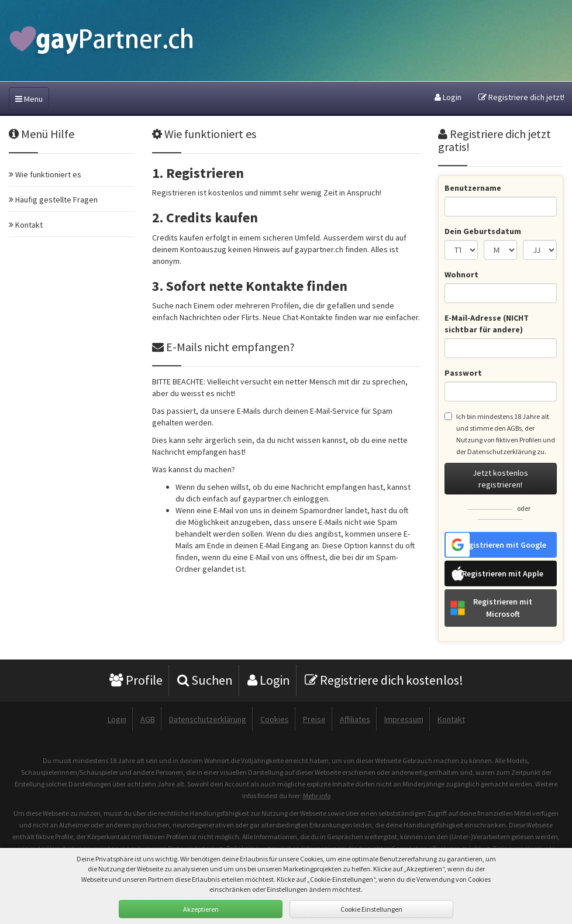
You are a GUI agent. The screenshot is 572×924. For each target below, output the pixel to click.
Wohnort (461, 274)
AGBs (514, 428)
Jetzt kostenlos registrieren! (500, 479)
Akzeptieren (201, 909)
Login (448, 97)
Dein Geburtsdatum (483, 231)
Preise (314, 719)
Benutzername (473, 188)
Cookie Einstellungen (371, 909)
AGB (148, 719)
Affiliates (355, 719)
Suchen (205, 680)
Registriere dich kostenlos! (384, 680)
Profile (136, 680)
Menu (29, 99)
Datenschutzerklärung (502, 451)
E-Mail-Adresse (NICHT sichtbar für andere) (487, 324)
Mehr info (317, 796)
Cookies (275, 719)
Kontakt (451, 719)
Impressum (404, 719)
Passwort (463, 373)
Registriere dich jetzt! (521, 97)
